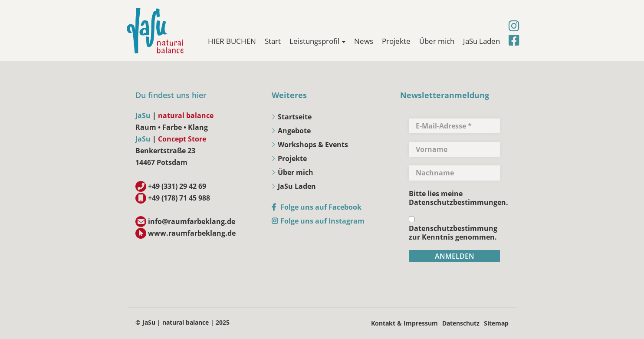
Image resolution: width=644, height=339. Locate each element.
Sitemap (496, 323)
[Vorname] (454, 149)
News (364, 41)
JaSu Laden (481, 41)
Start (273, 41)
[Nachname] (454, 173)
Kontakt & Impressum (404, 323)
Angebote (294, 131)
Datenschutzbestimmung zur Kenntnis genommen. (453, 229)
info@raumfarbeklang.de (192, 221)
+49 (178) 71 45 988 (179, 198)
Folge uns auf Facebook (321, 207)
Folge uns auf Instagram (322, 221)
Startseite (295, 117)
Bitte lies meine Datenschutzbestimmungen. (458, 198)
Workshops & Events (313, 145)
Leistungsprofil (317, 41)
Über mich (437, 41)
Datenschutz (461, 323)
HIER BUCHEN (232, 41)
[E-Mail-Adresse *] (454, 126)
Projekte (396, 41)
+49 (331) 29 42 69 (177, 186)
